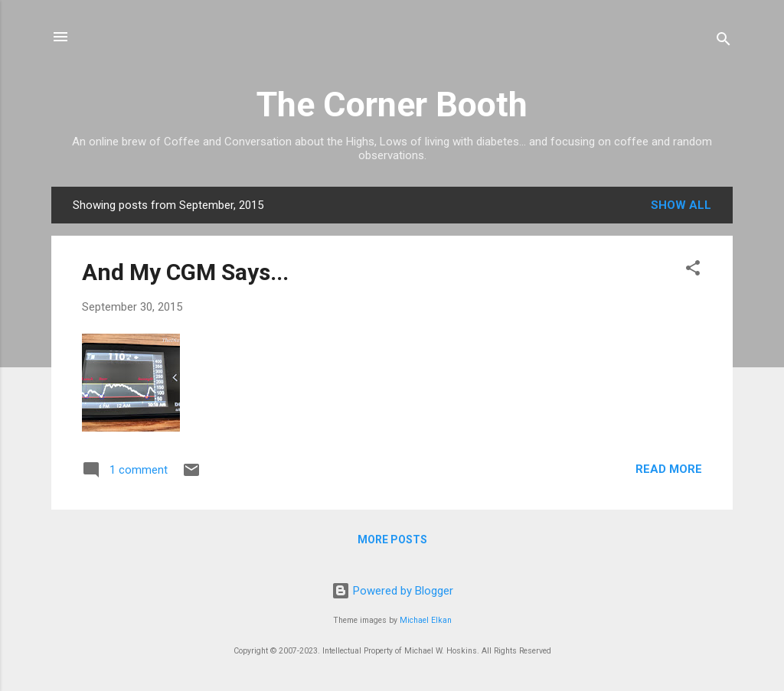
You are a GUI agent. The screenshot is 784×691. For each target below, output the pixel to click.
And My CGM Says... (185, 272)
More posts (392, 539)
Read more (669, 469)
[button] (693, 271)
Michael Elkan (426, 620)
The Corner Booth (392, 104)
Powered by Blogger (392, 591)
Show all (681, 205)
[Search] (724, 42)
